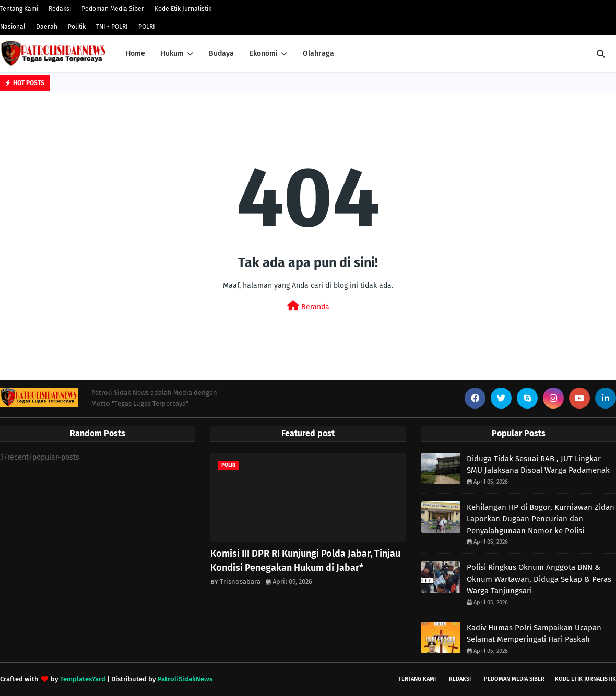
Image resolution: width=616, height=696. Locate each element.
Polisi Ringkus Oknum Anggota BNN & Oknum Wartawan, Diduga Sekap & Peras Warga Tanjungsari (539, 579)
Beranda (308, 306)
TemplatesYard (83, 679)
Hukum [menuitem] (172, 53)
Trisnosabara (240, 581)
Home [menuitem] (135, 53)
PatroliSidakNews (185, 679)
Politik (77, 27)
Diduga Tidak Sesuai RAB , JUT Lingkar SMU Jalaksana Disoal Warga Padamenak (538, 465)
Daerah (47, 27)
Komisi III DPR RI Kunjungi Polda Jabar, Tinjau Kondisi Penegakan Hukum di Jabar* (305, 561)
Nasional (13, 27)
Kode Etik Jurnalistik (183, 9)
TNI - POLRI (112, 27)
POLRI (147, 27)
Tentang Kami (19, 9)
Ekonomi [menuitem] (264, 53)
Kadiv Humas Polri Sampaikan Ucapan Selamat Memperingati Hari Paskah (534, 634)
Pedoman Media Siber (113, 9)
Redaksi (60, 9)
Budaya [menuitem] (221, 53)
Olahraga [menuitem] (318, 53)
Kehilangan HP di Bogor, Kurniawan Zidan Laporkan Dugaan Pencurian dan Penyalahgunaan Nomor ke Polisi (541, 519)
